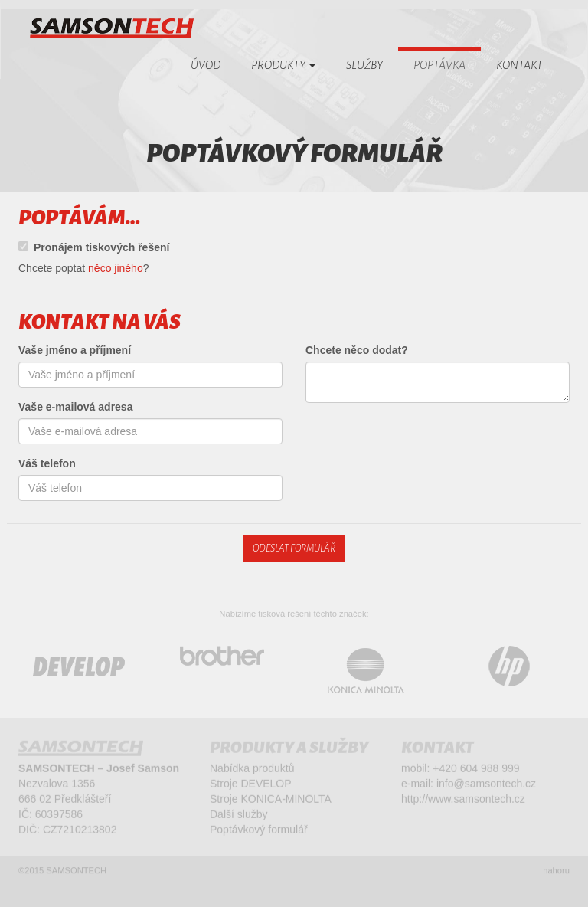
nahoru (556, 873)
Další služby (238, 816)
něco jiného (116, 268)
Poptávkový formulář (259, 831)
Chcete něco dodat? (357, 350)
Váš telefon (47, 463)
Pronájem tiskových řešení (94, 247)
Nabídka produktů (252, 770)
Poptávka (439, 65)
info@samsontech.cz (486, 785)
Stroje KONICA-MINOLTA (271, 801)
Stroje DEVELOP (251, 785)
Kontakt (519, 65)
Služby (364, 65)
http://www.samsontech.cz (463, 801)
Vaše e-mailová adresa (75, 407)
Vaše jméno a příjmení (75, 350)
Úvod (206, 65)
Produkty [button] (283, 65)
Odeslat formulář (294, 548)
